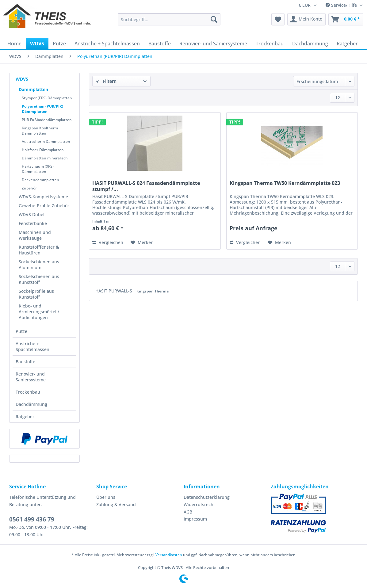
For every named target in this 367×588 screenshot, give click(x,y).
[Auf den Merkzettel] (142, 242)
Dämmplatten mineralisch (45, 158)
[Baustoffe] (160, 44)
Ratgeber (25, 416)
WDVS (22, 79)
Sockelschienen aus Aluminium (39, 265)
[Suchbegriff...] (169, 19)
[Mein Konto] (306, 19)
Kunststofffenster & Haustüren (39, 250)
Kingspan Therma (153, 291)
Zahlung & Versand (116, 504)
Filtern (106, 81)
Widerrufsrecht (199, 504)
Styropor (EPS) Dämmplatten (47, 98)
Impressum (195, 519)
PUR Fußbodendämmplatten (47, 120)
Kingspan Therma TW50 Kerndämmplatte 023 (285, 183)
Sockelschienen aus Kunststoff (39, 279)
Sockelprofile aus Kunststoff (36, 294)
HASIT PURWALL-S (114, 291)
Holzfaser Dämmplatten (43, 150)
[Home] (14, 44)
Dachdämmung (31, 404)
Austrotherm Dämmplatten (46, 141)
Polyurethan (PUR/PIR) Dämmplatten (42, 109)
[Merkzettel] (278, 19)
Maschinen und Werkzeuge (35, 235)
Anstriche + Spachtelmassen (32, 346)
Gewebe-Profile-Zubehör (44, 206)
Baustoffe (25, 362)
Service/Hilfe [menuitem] (342, 5)
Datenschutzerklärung (207, 497)
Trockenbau (28, 392)
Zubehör (29, 188)
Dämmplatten (33, 89)
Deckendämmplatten (40, 180)
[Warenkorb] (346, 19)
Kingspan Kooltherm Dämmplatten (40, 131)
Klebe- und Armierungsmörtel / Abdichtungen (39, 312)
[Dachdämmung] (310, 44)
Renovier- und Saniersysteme (31, 377)
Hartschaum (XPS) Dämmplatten (38, 169)
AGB (188, 512)
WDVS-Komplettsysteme (43, 197)
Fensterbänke (33, 223)
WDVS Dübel (32, 214)
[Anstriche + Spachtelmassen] (107, 44)
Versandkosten (169, 555)
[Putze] (59, 44)
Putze (21, 331)
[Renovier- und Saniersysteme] (213, 44)
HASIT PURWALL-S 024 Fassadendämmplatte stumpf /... (146, 186)
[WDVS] (37, 44)
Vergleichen (108, 242)
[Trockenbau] (270, 44)
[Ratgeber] (347, 44)
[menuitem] (169, 22)
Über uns (106, 497)
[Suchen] (214, 19)
